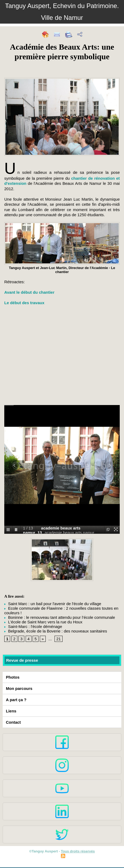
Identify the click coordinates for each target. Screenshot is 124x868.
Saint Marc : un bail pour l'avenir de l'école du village (53, 604)
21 (59, 639)
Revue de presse (22, 660)
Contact (13, 722)
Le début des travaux (24, 303)
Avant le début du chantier (29, 292)
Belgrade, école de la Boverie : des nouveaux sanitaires (56, 631)
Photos (13, 677)
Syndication (76, 857)
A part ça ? (16, 700)
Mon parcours (19, 688)
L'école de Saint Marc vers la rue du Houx (43, 622)
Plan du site (48, 857)
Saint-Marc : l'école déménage (33, 626)
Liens (11, 711)
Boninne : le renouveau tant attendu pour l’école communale (60, 617)
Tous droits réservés (78, 851)
